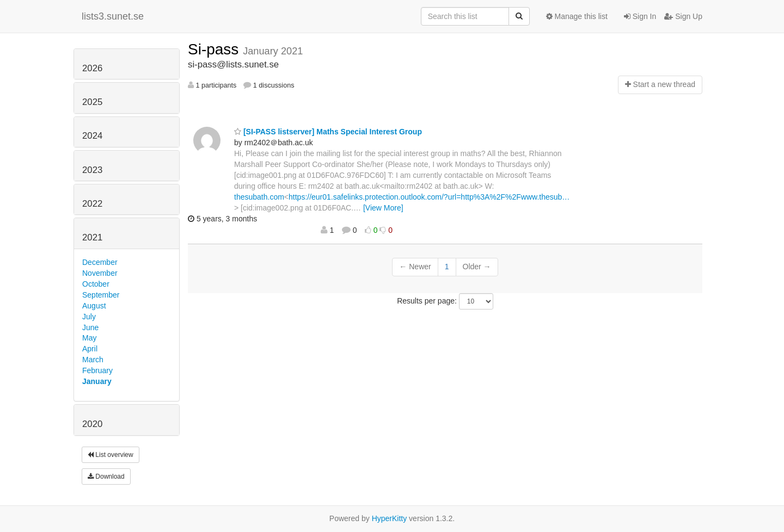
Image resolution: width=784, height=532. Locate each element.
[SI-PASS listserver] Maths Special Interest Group (328, 132)
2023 (92, 170)
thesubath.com (259, 197)
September (101, 295)
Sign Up (683, 16)
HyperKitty (390, 518)
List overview (111, 455)
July (89, 317)
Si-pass (215, 49)
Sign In (640, 16)
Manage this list (577, 16)
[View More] (383, 208)
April (90, 349)
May (89, 338)
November (100, 273)
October (96, 284)
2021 (92, 237)
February (97, 370)
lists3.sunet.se (113, 16)
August (94, 306)
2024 (92, 136)
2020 (92, 424)
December (100, 262)
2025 (92, 102)
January (97, 381)
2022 (92, 204)
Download (106, 477)
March (93, 360)
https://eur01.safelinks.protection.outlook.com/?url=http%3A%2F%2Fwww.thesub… (429, 197)
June (90, 327)
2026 (92, 68)
